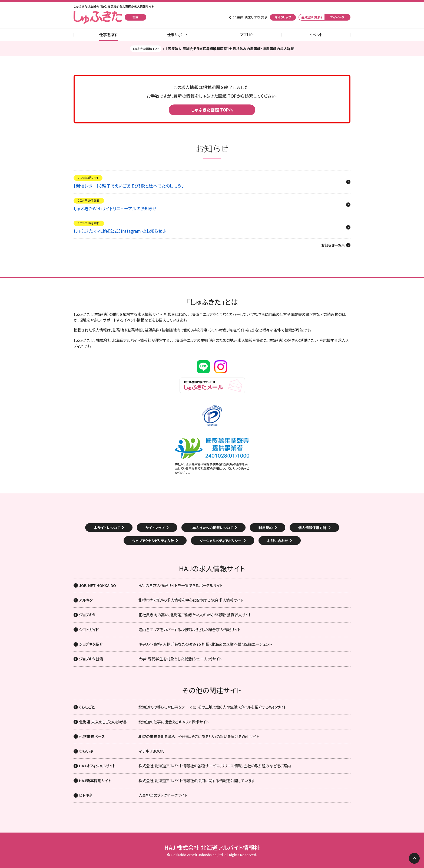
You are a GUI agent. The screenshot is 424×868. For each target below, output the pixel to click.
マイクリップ (283, 17)
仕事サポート (178, 35)
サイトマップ (155, 528)
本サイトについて (107, 528)
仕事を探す (108, 35)
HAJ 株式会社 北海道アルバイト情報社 (212, 847)
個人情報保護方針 (312, 528)
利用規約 (266, 528)
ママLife (247, 35)
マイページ (337, 17)
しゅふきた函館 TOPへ (212, 110)
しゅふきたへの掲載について (211, 528)
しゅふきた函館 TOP (146, 49)
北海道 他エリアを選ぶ (250, 17)
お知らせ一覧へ (333, 245)
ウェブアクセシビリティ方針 (153, 541)
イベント (316, 35)
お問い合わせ (278, 541)
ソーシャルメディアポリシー (221, 541)
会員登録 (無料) (312, 17)
